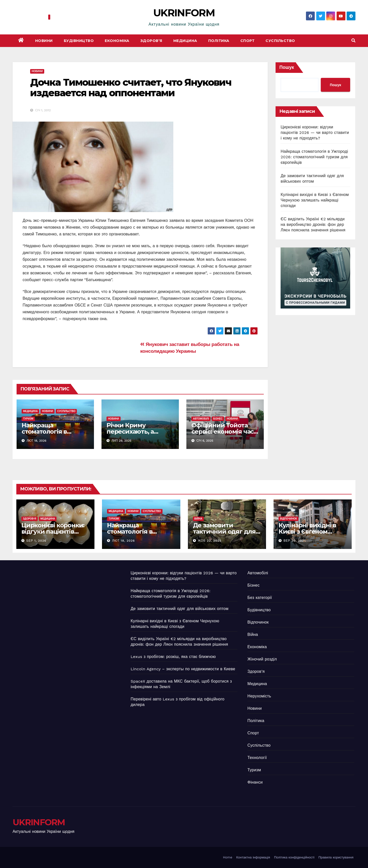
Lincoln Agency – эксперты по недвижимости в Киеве (183, 669)
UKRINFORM (184, 13)
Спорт (248, 41)
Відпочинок (288, 519)
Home (227, 857)
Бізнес (218, 419)
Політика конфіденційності (294, 857)
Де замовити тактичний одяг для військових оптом (224, 531)
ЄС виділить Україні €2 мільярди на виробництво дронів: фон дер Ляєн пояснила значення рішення (313, 224)
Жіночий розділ (262, 659)
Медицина (185, 41)
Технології (257, 758)
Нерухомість (259, 696)
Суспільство (280, 41)
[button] (353, 41)
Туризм (28, 419)
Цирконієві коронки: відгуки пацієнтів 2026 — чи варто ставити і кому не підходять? (315, 133)
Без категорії (260, 598)
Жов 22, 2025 (209, 541)
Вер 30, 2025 (295, 541)
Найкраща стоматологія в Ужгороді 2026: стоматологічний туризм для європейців (314, 157)
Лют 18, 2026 (123, 541)
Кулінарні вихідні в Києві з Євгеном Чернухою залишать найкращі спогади (315, 200)
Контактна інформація (253, 857)
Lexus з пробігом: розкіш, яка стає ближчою (173, 657)
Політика (219, 41)
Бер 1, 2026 (36, 541)
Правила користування (336, 857)
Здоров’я (151, 41)
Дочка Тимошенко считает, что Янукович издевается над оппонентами (131, 88)
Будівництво (79, 41)
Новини (44, 41)
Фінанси (255, 782)
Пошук (287, 67)
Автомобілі (201, 419)
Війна (198, 519)
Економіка (117, 41)
